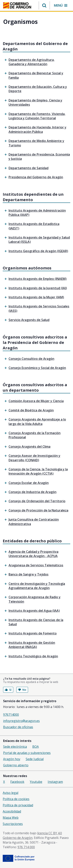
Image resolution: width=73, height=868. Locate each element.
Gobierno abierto (16, 765)
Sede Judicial (35, 759)
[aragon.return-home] (17, 6)
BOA (36, 747)
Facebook (17, 782)
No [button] (22, 690)
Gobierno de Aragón (18, 838)
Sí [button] (8, 690)
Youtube (36, 782)
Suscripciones (13, 824)
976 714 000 (26, 847)
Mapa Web (11, 818)
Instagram (55, 782)
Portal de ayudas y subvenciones (27, 753)
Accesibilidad (12, 811)
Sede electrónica (15, 747)
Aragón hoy (12, 759)
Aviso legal (11, 793)
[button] (44, 5)
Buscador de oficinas (18, 727)
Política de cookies (16, 799)
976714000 (11, 715)
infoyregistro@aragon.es (21, 721)
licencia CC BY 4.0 (50, 833)
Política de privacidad (18, 805)
